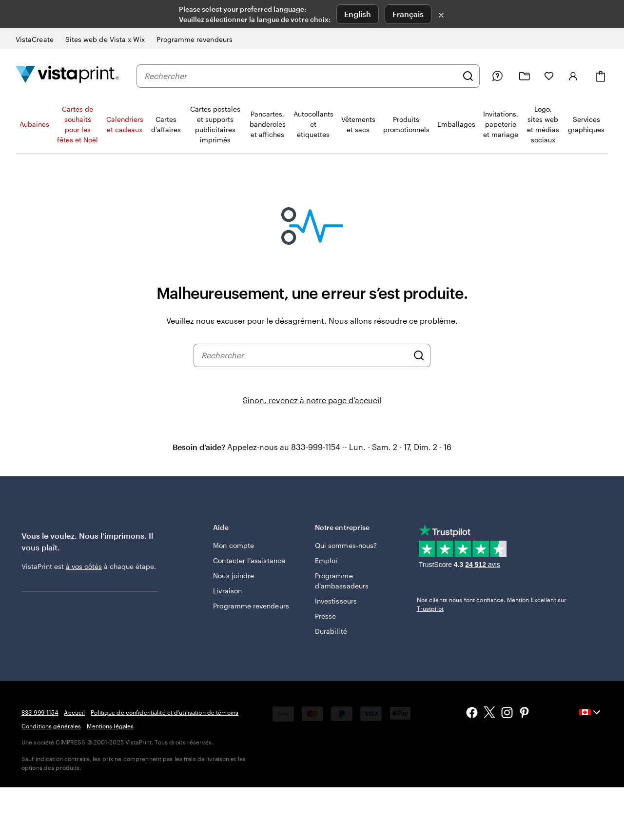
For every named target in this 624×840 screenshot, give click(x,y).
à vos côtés (84, 566)
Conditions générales (51, 726)
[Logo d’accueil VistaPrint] (67, 76)
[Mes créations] (525, 76)
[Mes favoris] (549, 76)
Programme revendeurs (251, 606)
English (358, 14)
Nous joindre (234, 576)
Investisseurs (336, 601)
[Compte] (573, 76)
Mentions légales (110, 726)
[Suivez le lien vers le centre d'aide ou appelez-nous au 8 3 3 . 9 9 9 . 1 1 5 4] (497, 76)
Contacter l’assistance (249, 560)
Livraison (227, 591)
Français (408, 14)
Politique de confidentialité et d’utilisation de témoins (165, 712)
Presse (325, 616)
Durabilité (331, 631)
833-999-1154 (40, 712)
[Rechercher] (468, 76)
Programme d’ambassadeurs (342, 581)
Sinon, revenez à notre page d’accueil (312, 400)
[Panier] (601, 76)
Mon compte (234, 545)
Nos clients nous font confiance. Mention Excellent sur (492, 604)
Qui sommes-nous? (346, 545)
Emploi (326, 560)
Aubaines (34, 124)
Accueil (74, 712)
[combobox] (301, 76)
